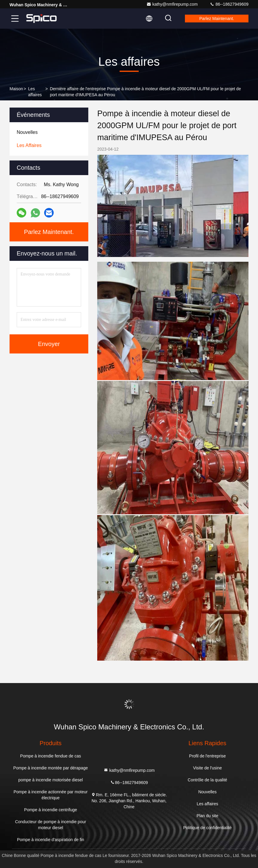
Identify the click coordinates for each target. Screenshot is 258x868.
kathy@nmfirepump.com (172, 4)
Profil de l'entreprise (207, 756)
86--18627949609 (229, 4)
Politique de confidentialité (207, 828)
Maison (16, 89)
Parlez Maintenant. (217, 19)
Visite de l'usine (207, 768)
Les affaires (35, 92)
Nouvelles (207, 792)
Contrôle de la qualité (207, 780)
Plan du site (207, 816)
